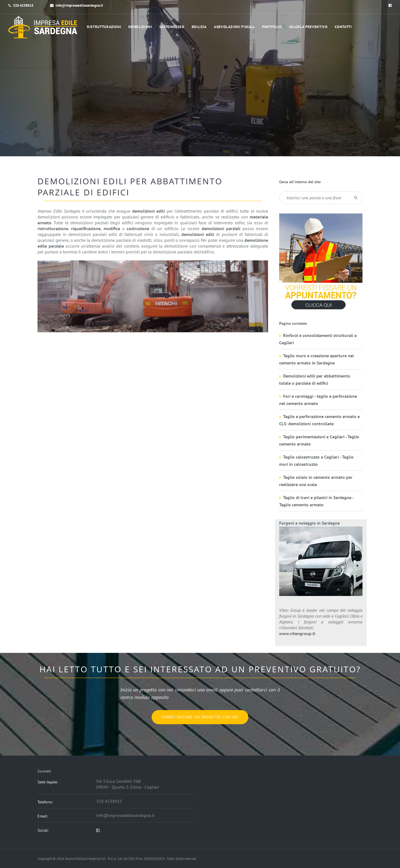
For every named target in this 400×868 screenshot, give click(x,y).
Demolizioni (140, 27)
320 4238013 (23, 5)
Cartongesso (172, 27)
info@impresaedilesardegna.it (77, 5)
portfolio (272, 27)
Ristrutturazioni (104, 27)
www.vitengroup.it (297, 633)
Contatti (343, 27)
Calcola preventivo (308, 27)
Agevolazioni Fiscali (234, 27)
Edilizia (199, 27)
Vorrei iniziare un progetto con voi (200, 717)
